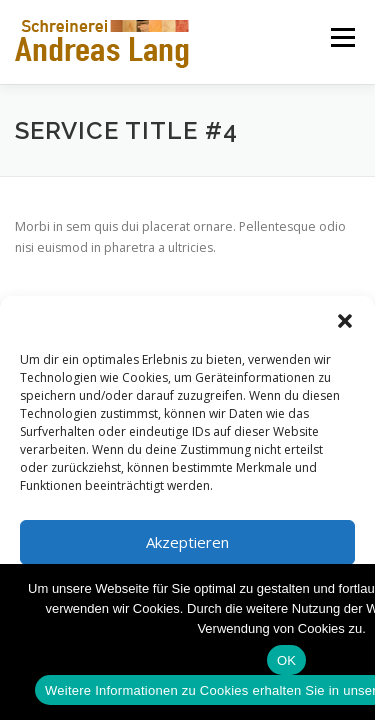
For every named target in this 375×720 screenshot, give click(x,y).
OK (286, 660)
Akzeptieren (187, 542)
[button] (345, 321)
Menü (341, 37)
